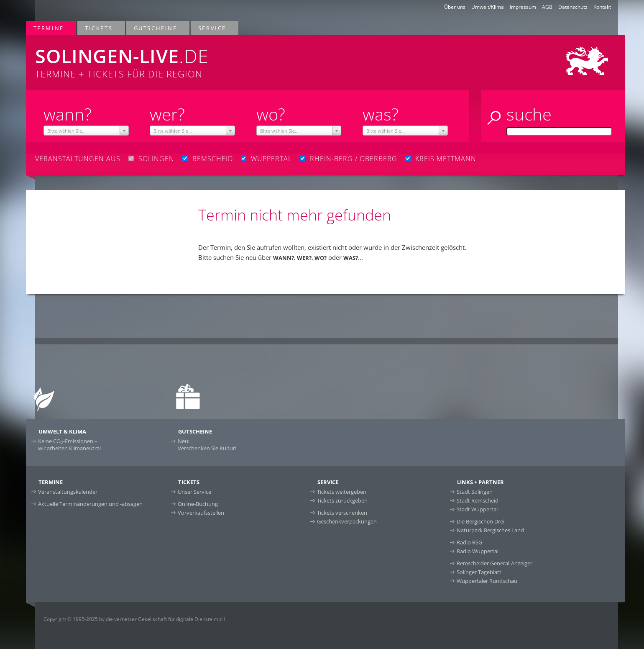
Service (213, 28)
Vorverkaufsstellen (201, 513)
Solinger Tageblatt (479, 572)
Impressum (523, 7)
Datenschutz (573, 7)
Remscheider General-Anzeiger (494, 563)
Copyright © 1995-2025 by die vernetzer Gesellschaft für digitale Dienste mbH (134, 619)
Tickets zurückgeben (342, 500)
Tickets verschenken (342, 513)
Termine (49, 28)
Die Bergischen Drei (480, 521)
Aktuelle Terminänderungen (90, 504)
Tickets (99, 28)
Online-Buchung (198, 504)
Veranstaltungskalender (68, 492)
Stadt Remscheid (478, 500)
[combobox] (86, 131)
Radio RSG (469, 542)
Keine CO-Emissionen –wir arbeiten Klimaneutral (69, 445)
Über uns (455, 7)
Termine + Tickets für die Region (200, 57)
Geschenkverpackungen (347, 521)
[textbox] (86, 131)
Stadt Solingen (475, 492)
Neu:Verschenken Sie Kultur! (207, 445)
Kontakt (602, 7)
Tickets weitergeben (342, 492)
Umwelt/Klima (488, 7)
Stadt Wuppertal (477, 509)
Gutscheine (156, 28)
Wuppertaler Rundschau (487, 581)
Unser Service (194, 492)
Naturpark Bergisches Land (490, 530)
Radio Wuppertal (478, 551)
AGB (547, 7)
